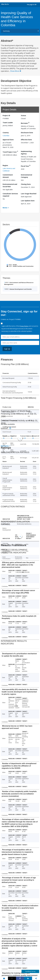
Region (5, 165)
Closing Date (26, 184)
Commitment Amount (8, 176)
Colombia (6, 136)
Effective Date (26, 140)
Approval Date (8, 140)
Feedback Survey (30, 971)
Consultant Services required (10, 195)
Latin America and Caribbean (9, 170)
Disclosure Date (27, 133)
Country (6, 133)
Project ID (6, 115)
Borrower (25, 123)
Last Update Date (28, 201)
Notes (5, 208)
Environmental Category (26, 176)
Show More (16, 71)
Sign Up (7, 349)
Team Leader (8, 123)
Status (23, 115)
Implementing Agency (26, 153)
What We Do (5, 4)
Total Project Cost (10, 152)
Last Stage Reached (29, 194)
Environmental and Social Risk (10, 185)
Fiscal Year (26, 166)
